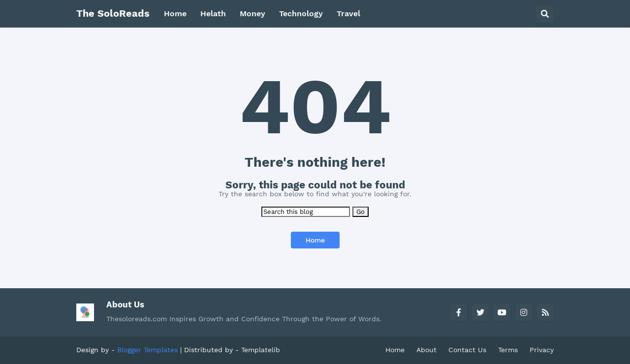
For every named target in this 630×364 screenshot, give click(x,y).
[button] (545, 14)
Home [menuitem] (175, 14)
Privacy (542, 350)
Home (315, 240)
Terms (508, 350)
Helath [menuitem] (213, 14)
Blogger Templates (147, 350)
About (426, 350)
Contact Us (467, 350)
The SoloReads (113, 13)
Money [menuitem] (252, 14)
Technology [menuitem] (301, 14)
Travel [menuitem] (348, 14)
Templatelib (261, 350)
